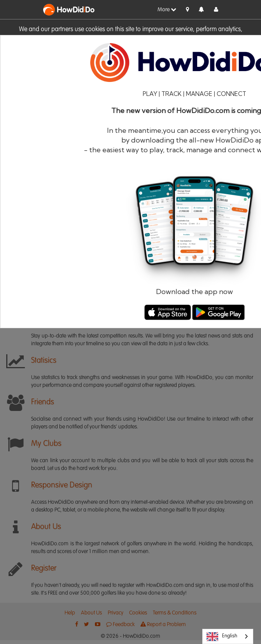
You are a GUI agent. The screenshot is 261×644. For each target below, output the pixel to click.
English (222, 637)
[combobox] (228, 636)
